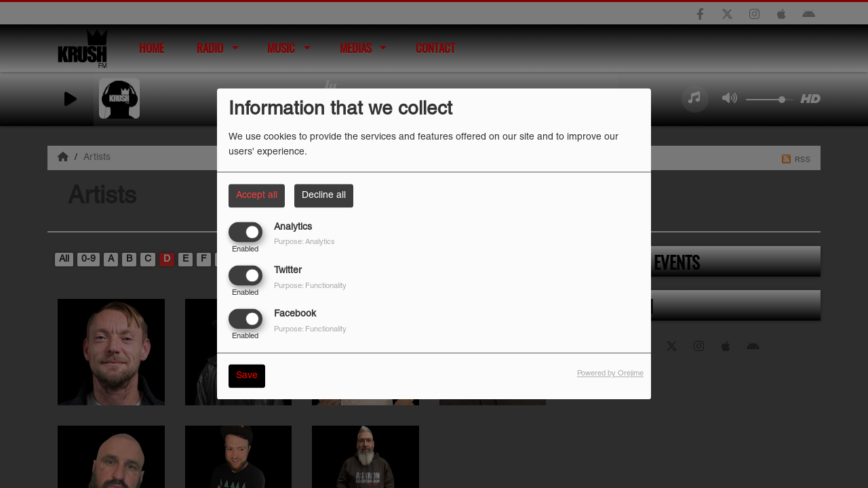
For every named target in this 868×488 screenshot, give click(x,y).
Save (247, 377)
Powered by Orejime (610, 374)
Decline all (324, 196)
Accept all (257, 196)
